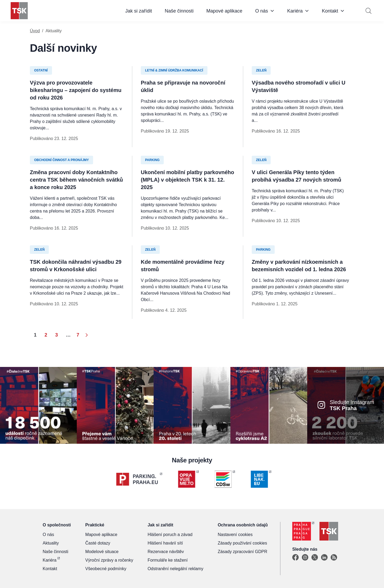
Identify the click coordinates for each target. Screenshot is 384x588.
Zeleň (261, 70)
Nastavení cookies (235, 535)
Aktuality (51, 543)
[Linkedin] (324, 558)
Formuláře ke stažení (167, 560)
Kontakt (330, 11)
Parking (152, 160)
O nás (262, 11)
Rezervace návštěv (166, 552)
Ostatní (41, 70)
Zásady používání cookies (242, 543)
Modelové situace (102, 552)
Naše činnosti (179, 11)
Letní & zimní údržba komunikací (174, 70)
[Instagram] (305, 558)
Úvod (35, 31)
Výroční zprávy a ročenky (109, 560)
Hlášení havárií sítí (165, 543)
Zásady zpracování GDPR (242, 552)
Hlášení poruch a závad (170, 535)
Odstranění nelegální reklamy (175, 569)
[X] (315, 558)
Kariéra (295, 11)
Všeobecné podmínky (106, 569)
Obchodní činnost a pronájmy (61, 160)
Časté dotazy (98, 543)
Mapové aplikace (224, 11)
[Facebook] (295, 558)
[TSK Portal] (334, 558)
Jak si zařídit (139, 11)
